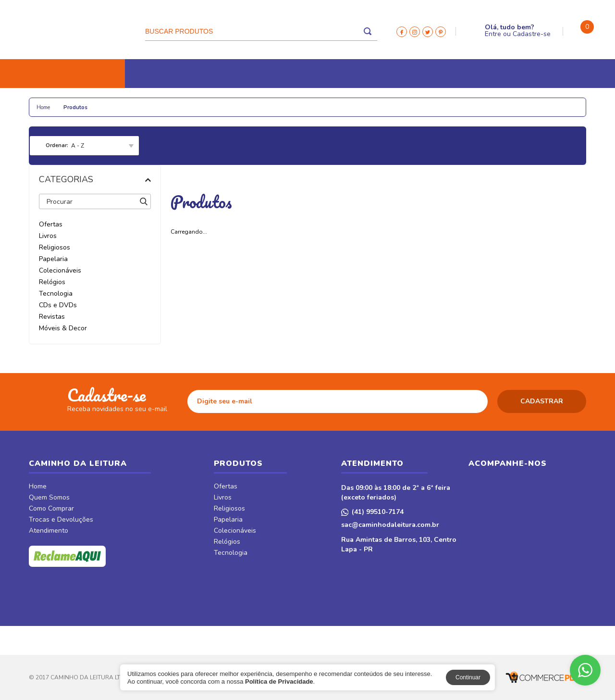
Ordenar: (57, 145)
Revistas (394, 102)
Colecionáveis (193, 102)
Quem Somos (49, 498)
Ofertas (226, 487)
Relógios (246, 102)
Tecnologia (295, 102)
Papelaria (139, 102)
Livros (47, 102)
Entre (493, 34)
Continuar (468, 677)
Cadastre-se (532, 34)
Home (38, 487)
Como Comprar (51, 509)
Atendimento (49, 531)
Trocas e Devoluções (61, 520)
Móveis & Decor (468, 102)
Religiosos (91, 102)
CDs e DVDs (346, 102)
